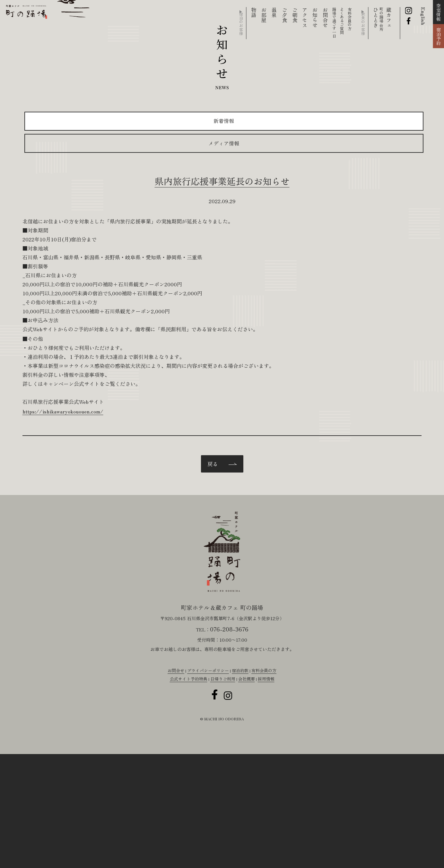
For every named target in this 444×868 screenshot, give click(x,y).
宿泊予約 (439, 36)
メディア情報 (301, 159)
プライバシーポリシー (207, 795)
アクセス (305, 17)
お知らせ (315, 17)
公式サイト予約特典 (185, 804)
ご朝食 (295, 15)
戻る (213, 519)
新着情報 (141, 159)
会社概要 (248, 804)
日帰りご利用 (222, 804)
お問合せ (325, 17)
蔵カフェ (389, 17)
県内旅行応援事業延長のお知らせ (222, 197)
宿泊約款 (242, 795)
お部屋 (264, 15)
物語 (254, 12)
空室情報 (439, 12)
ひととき (377, 19)
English (423, 16)
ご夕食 (284, 15)
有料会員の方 (268, 795)
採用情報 (270, 804)
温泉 (274, 12)
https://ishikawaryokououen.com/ (134, 441)
